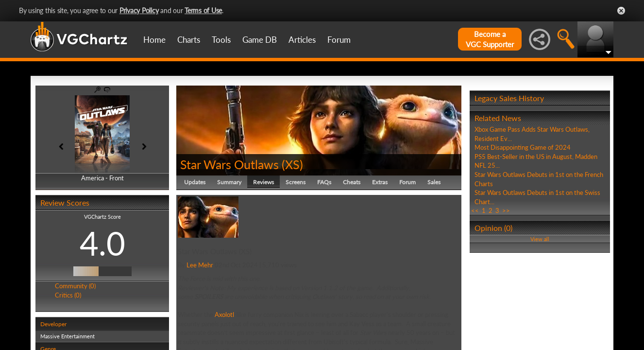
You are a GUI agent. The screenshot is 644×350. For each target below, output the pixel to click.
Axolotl (224, 315)
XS (292, 164)
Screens (296, 182)
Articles (302, 40)
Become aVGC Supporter (490, 39)
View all (540, 239)
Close (621, 11)
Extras (380, 182)
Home (154, 40)
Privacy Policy (139, 10)
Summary (229, 182)
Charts (189, 40)
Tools (221, 40)
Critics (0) (68, 295)
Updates (195, 182)
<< (475, 210)
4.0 (102, 243)
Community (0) (75, 286)
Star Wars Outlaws (229, 164)
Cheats (352, 182)
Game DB (260, 40)
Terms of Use (203, 10)
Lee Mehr (200, 265)
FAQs (324, 182)
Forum (339, 40)
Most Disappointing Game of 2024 (523, 147)
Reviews (263, 182)
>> (506, 210)
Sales (434, 182)
